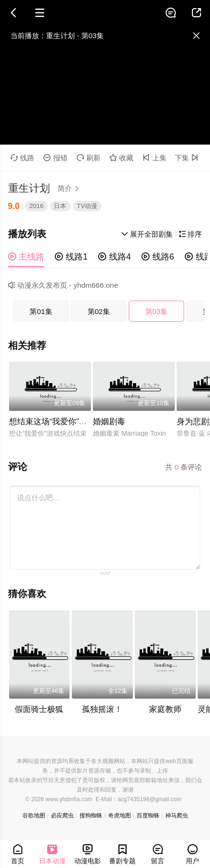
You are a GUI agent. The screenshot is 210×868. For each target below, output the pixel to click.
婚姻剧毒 (109, 422)
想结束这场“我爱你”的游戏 (56, 422)
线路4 (115, 257)
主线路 (26, 257)
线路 (23, 158)
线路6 (158, 257)
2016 (36, 206)
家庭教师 (165, 709)
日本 (60, 206)
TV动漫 (87, 206)
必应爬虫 (62, 816)
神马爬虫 (177, 816)
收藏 (122, 158)
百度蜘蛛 (148, 816)
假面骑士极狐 (39, 709)
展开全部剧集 (147, 234)
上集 (155, 158)
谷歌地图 (34, 816)
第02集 (99, 311)
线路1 (71, 257)
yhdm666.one (96, 285)
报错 (55, 158)
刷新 (89, 158)
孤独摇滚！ (102, 709)
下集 (188, 158)
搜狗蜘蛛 (91, 816)
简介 (70, 188)
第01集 (41, 311)
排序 (190, 234)
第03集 (156, 311)
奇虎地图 (120, 816)
